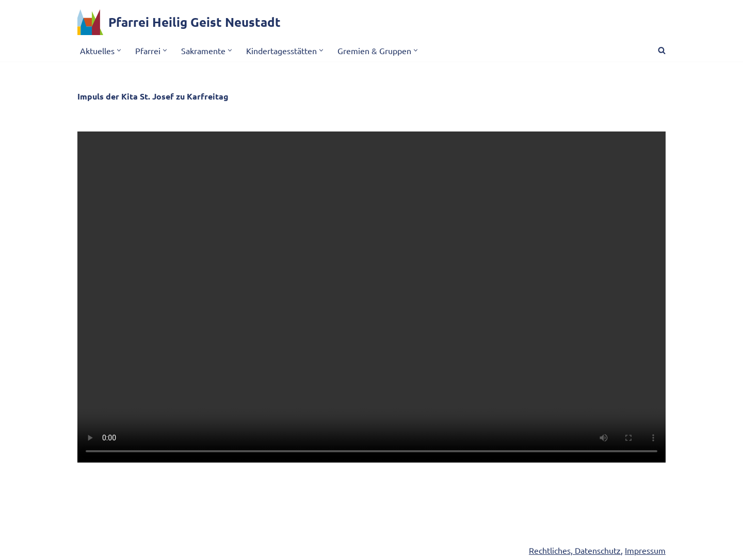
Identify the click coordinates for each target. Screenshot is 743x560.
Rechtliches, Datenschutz (575, 550)
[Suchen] (662, 50)
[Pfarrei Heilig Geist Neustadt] (179, 22)
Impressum (645, 550)
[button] (119, 50)
